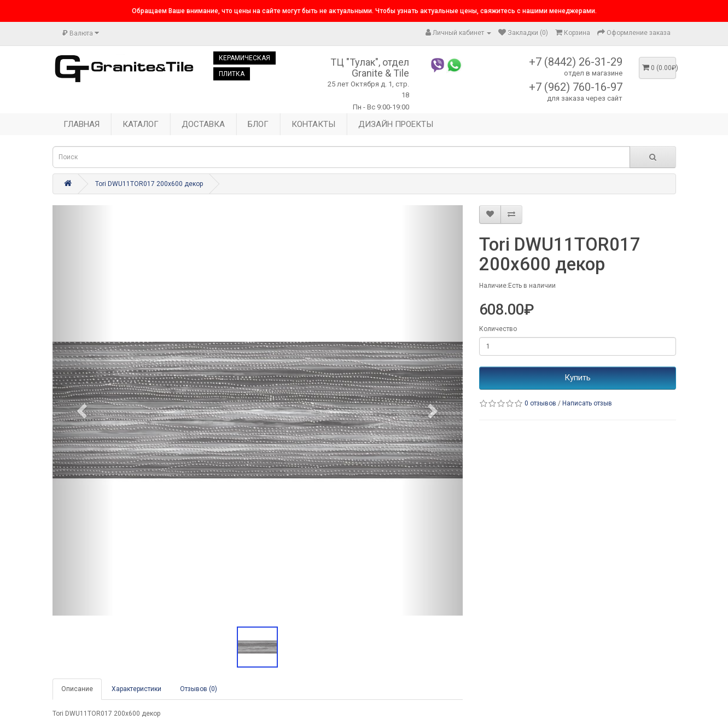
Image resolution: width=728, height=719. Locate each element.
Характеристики (136, 689)
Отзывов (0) (199, 689)
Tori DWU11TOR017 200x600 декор (149, 184)
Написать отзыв (587, 403)
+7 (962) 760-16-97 (576, 87)
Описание (77, 689)
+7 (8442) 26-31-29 (576, 62)
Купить (578, 378)
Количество (498, 329)
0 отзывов (540, 403)
